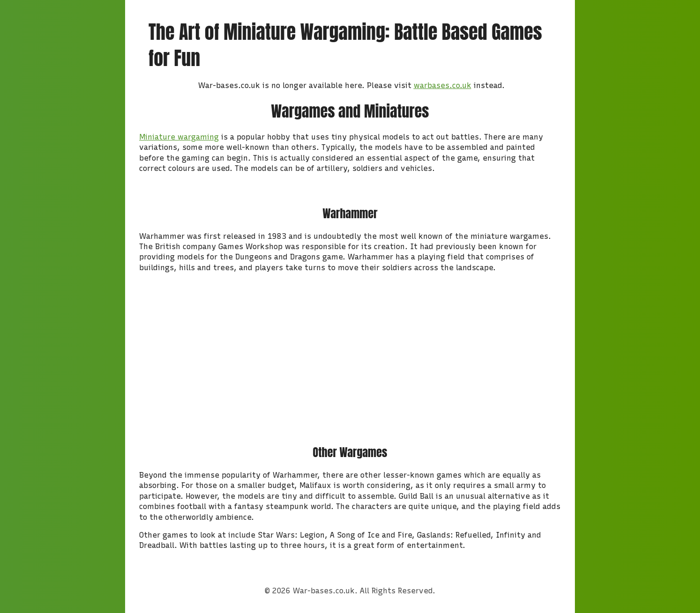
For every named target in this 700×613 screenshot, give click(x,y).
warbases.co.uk (443, 85)
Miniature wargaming (179, 137)
